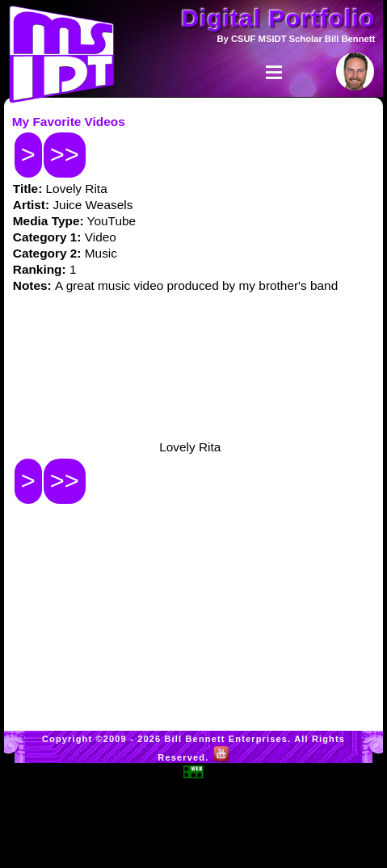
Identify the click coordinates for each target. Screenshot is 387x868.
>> (65, 155)
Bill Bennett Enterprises (227, 739)
